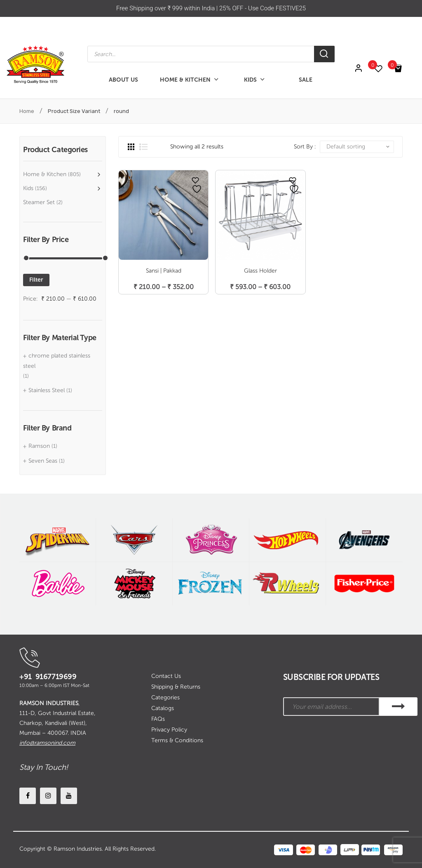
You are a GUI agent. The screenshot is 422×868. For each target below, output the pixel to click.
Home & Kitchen (45, 174)
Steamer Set (39, 202)
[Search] (324, 54)
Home (27, 111)
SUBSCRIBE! (399, 707)
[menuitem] (123, 80)
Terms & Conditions (177, 740)
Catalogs (163, 708)
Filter (36, 280)
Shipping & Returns (176, 687)
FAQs (158, 719)
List (143, 147)
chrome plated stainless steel (57, 361)
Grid (131, 147)
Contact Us (166, 676)
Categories (165, 697)
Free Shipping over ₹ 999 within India (166, 8)
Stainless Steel (47, 390)
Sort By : (305, 147)
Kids (28, 188)
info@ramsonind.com (47, 743)
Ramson (39, 446)
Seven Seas (43, 461)
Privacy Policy (169, 730)
